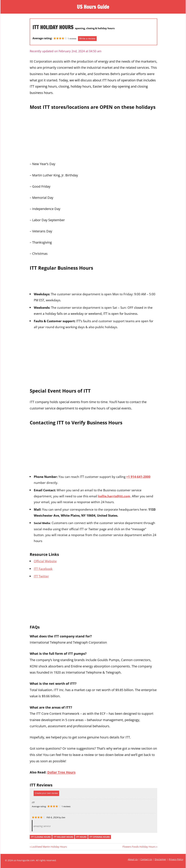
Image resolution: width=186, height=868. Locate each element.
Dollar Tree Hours (61, 772)
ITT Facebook (43, 569)
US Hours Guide (93, 7)
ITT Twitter (41, 576)
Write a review (87, 38)
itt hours (81, 837)
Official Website (45, 561)
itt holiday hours (63, 837)
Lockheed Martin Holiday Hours (49, 847)
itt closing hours (41, 837)
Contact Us (146, 859)
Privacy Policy (176, 859)
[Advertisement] (93, 135)
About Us (133, 859)
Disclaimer (160, 859)
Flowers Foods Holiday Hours (139, 847)
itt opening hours (100, 837)
